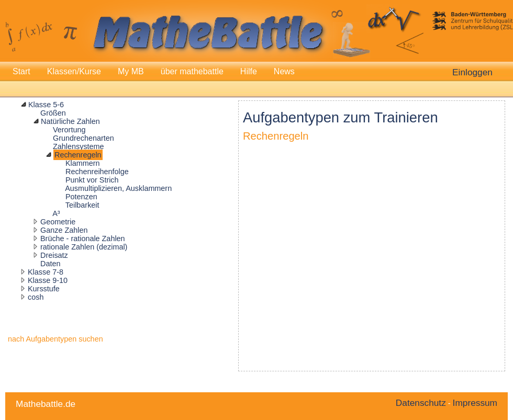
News (284, 71)
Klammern (83, 163)
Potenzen (81, 197)
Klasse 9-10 (48, 280)
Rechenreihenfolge (97, 172)
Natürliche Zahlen (70, 121)
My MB (131, 71)
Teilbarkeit (82, 205)
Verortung (69, 130)
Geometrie (58, 222)
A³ (56, 213)
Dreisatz (54, 255)
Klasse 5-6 (46, 105)
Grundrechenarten (83, 138)
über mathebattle (192, 71)
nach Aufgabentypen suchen (55, 339)
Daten (50, 264)
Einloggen (472, 72)
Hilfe (249, 71)
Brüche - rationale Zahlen (83, 239)
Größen (53, 113)
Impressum (475, 403)
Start (21, 71)
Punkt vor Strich (92, 180)
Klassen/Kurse (74, 71)
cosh (36, 297)
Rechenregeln (78, 155)
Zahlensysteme (79, 146)
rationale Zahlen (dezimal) (84, 247)
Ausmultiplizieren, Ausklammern (118, 188)
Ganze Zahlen (64, 230)
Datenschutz (421, 403)
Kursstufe (44, 289)
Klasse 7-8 (46, 272)
